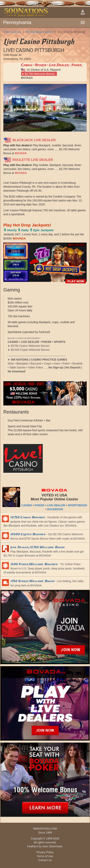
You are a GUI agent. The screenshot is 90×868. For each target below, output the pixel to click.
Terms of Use (45, 856)
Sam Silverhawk (52, 846)
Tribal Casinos (12, 32)
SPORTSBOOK (78, 505)
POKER (40, 505)
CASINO (27, 505)
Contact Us (45, 860)
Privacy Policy (45, 852)
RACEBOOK (55, 509)
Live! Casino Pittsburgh (71, 32)
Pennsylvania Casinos (39, 32)
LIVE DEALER (56, 505)
